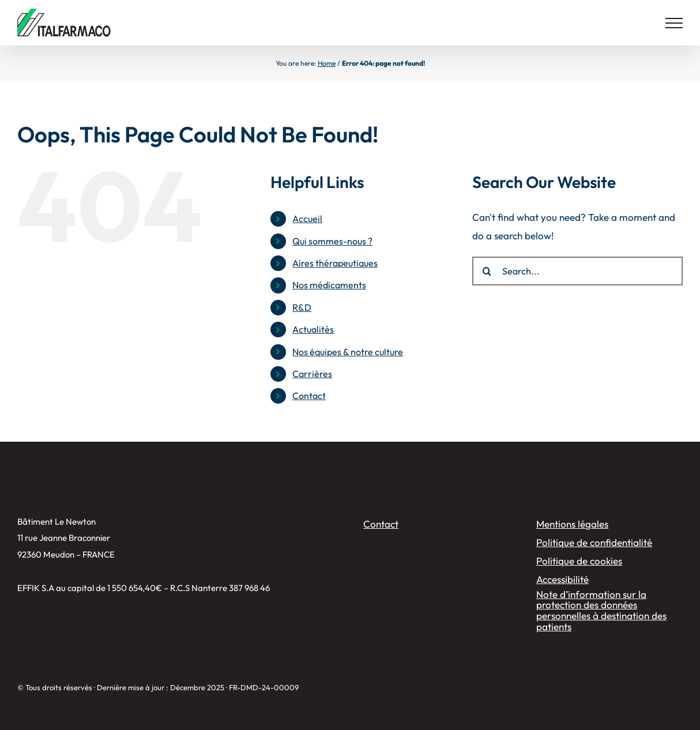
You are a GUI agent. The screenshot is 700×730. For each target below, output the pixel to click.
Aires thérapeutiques (335, 263)
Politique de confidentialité (594, 542)
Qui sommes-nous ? (332, 241)
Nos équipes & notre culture (348, 352)
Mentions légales (572, 524)
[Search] (487, 271)
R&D (302, 307)
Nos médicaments (329, 285)
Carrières (312, 374)
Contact (309, 396)
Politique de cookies (579, 561)
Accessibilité (562, 579)
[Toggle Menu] (674, 23)
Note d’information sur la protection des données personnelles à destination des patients (601, 610)
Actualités (313, 329)
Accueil (307, 219)
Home (327, 63)
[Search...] (577, 271)
